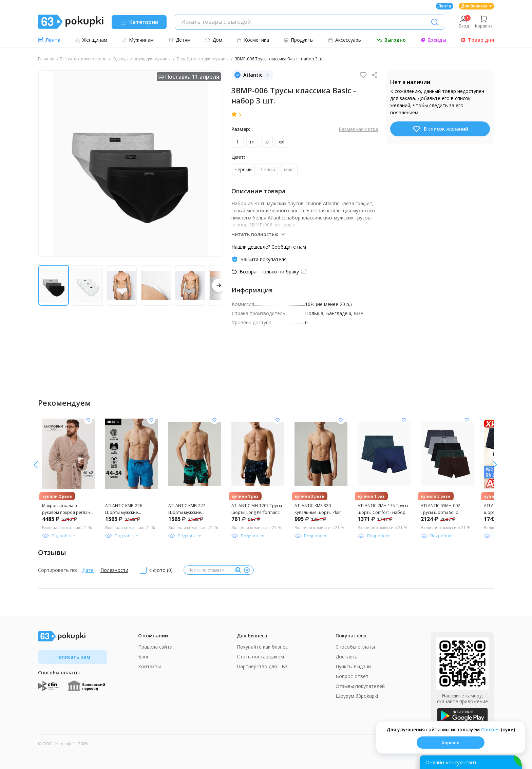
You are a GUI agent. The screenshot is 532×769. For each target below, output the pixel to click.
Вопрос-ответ (352, 676)
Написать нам (73, 657)
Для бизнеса (476, 6)
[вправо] (36, 465)
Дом (214, 40)
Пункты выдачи (353, 666)
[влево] (495, 465)
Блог (144, 657)
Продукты (298, 40)
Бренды (433, 40)
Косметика (253, 40)
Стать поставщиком (260, 657)
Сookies (490, 729)
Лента (445, 6)
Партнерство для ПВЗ (262, 666)
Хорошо (451, 743)
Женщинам (91, 40)
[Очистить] (247, 570)
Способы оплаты (355, 647)
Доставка (347, 657)
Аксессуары (345, 40)
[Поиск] (435, 22)
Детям (179, 40)
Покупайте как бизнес (262, 647)
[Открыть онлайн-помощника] (471, 762)
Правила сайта (155, 647)
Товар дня (477, 40)
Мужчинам (138, 40)
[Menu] (139, 22)
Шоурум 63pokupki (357, 696)
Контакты (149, 666)
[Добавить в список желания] (88, 420)
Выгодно (391, 40)
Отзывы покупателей (360, 686)
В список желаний (440, 129)
